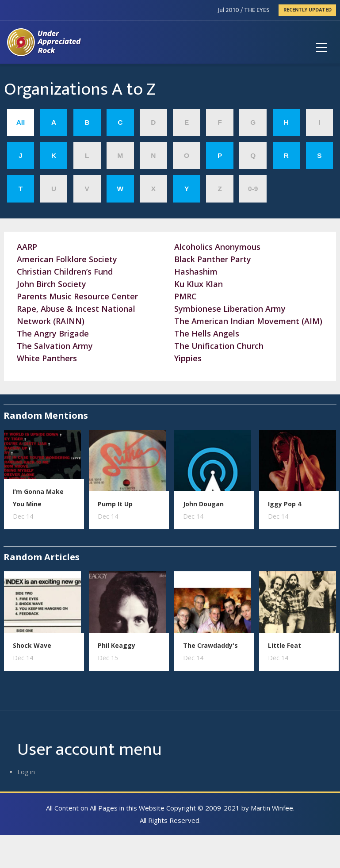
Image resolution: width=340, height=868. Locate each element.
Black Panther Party (213, 259)
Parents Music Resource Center (77, 296)
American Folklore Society (67, 259)
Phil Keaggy (117, 645)
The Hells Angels (207, 333)
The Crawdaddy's (210, 645)
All (21, 122)
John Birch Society (52, 284)
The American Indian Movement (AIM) (248, 321)
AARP (27, 247)
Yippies (188, 358)
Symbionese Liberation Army (230, 309)
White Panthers (47, 358)
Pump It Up (115, 504)
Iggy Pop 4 (285, 504)
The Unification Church (219, 346)
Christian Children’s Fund (65, 271)
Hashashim (196, 271)
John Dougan (203, 504)
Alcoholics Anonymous (217, 247)
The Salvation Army (55, 346)
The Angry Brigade (53, 333)
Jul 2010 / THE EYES (244, 10)
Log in (26, 772)
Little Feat (285, 645)
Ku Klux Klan (199, 284)
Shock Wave (32, 645)
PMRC (185, 296)
